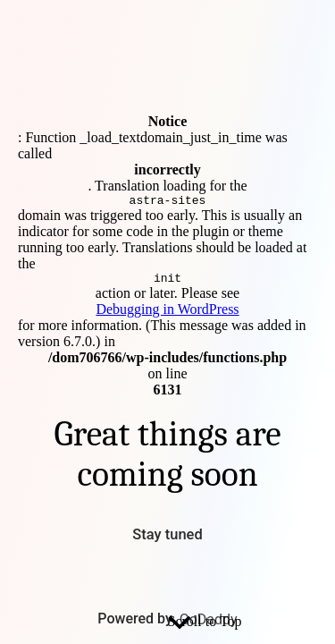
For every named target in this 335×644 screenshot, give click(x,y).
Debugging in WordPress (167, 312)
